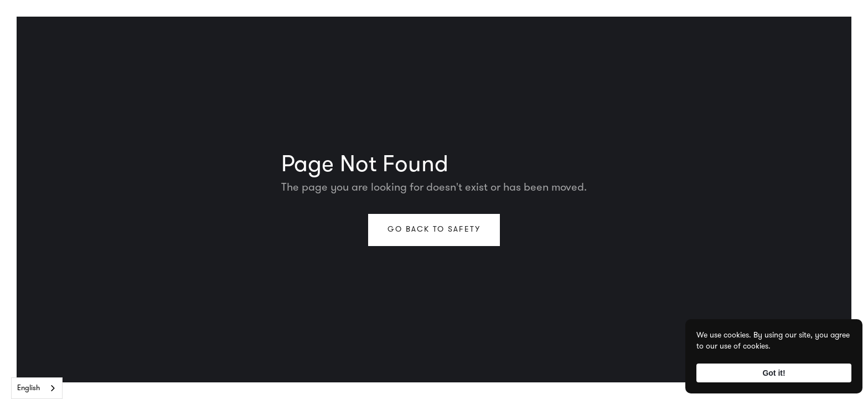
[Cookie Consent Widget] (774, 356)
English (29, 388)
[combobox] (37, 388)
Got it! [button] (774, 373)
